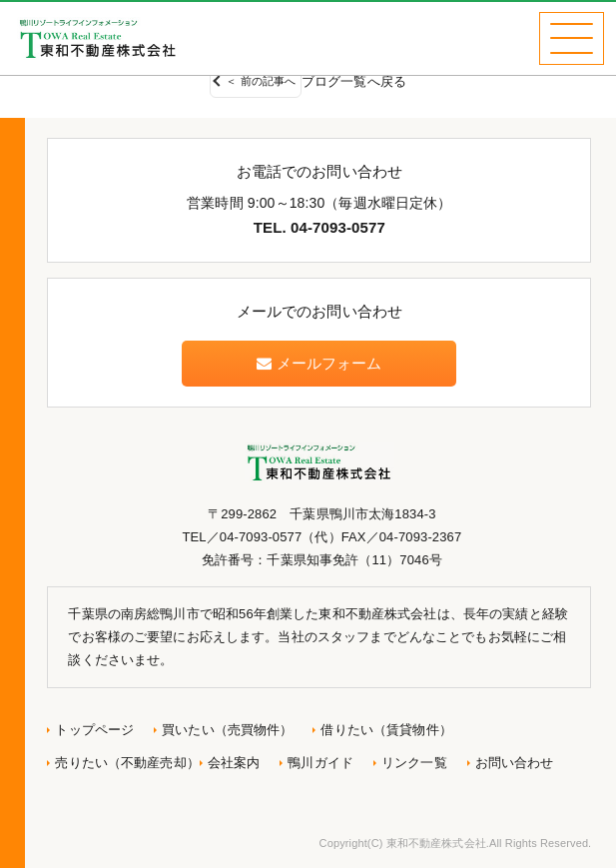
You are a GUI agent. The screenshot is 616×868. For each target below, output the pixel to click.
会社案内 (234, 763)
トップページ (94, 730)
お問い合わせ (515, 763)
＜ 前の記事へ (261, 81)
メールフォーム (319, 363)
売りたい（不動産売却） (127, 763)
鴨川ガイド (320, 763)
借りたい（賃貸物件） (386, 730)
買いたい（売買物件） (227, 730)
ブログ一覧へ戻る (354, 81)
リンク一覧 (414, 763)
